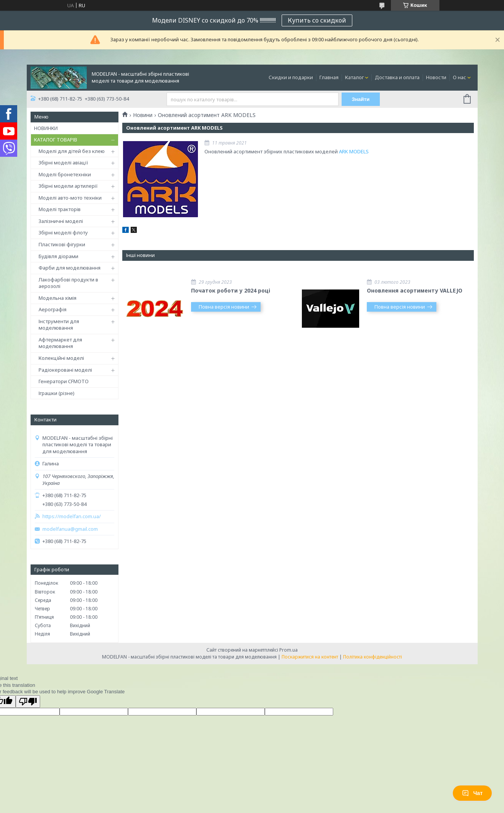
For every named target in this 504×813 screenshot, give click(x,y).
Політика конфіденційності (373, 657)
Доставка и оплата (397, 77)
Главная (329, 77)
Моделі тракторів (60, 209)
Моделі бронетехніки (65, 174)
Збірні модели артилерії (68, 186)
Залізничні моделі (61, 221)
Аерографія (53, 309)
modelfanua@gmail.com (70, 529)
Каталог (354, 77)
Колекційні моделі (61, 358)
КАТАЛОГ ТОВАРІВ (56, 140)
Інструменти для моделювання (59, 325)
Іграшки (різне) (57, 393)
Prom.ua (288, 650)
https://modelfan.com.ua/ (72, 516)
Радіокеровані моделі (65, 370)
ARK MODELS (354, 151)
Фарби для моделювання (70, 268)
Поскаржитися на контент (310, 657)
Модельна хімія (58, 298)
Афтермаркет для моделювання (60, 343)
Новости (436, 77)
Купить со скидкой (317, 20)
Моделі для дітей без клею (72, 151)
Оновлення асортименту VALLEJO (415, 290)
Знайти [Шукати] (361, 99)
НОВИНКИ (46, 128)
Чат (472, 793)
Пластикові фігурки (62, 244)
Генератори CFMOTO (64, 381)
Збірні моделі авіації (63, 163)
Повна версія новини (224, 307)
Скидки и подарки (291, 77)
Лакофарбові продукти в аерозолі (68, 283)
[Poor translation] (28, 702)
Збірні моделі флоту (63, 233)
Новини (143, 115)
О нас (459, 77)
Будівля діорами (58, 256)
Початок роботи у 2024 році (231, 290)
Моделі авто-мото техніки (70, 198)
